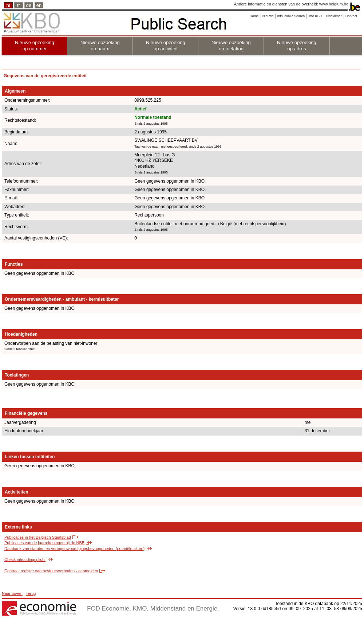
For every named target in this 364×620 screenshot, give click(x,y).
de (29, 5)
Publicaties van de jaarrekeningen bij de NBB (44, 543)
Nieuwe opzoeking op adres (297, 46)
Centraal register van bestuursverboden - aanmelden (51, 571)
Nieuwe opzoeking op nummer (35, 46)
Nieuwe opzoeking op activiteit (166, 46)
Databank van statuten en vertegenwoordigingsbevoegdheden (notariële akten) (74, 549)
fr (19, 5)
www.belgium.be (334, 4)
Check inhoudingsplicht (25, 559)
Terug (31, 593)
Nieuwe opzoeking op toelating (231, 46)
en (39, 5)
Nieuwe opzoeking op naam (100, 46)
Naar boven (12, 593)
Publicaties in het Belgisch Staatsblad (38, 537)
